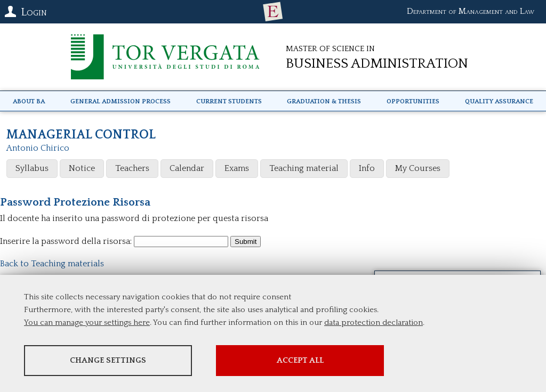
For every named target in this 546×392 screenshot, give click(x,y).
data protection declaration (374, 322)
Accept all (300, 360)
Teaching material (304, 168)
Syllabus (32, 168)
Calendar (187, 168)
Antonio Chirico (38, 148)
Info (367, 168)
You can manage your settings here (87, 322)
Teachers (132, 168)
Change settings (108, 360)
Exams (237, 168)
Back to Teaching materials (52, 264)
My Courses (418, 168)
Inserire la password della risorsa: (66, 241)
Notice (82, 168)
